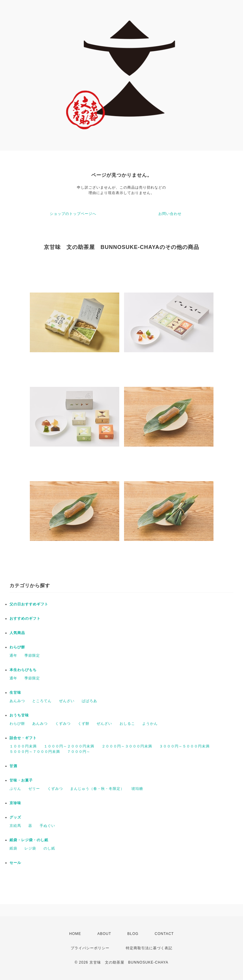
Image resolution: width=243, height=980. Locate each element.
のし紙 (49, 848)
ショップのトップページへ (73, 214)
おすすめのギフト (25, 619)
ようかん (150, 724)
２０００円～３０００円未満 (127, 746)
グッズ (15, 817)
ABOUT (104, 934)
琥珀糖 (137, 789)
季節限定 (32, 656)
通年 (13, 656)
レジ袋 (30, 848)
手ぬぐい (47, 826)
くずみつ (63, 724)
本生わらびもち (23, 670)
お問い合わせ (170, 214)
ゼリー (34, 789)
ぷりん (15, 789)
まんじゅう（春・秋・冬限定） (97, 789)
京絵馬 (15, 826)
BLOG (133, 934)
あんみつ (17, 701)
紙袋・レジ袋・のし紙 (29, 840)
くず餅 (84, 724)
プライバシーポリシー (90, 948)
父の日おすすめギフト (29, 604)
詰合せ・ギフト (23, 738)
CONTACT (164, 934)
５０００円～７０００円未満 (35, 752)
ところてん (42, 701)
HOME (75, 934)
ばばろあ (89, 701)
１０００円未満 (23, 746)
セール (15, 863)
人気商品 (17, 633)
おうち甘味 (19, 715)
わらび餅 (17, 647)
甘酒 (13, 766)
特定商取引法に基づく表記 (149, 948)
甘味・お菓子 (21, 780)
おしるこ (127, 724)
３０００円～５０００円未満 (184, 746)
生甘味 (15, 693)
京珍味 (15, 803)
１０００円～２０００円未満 (69, 746)
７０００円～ (79, 752)
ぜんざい (67, 701)
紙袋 (13, 848)
